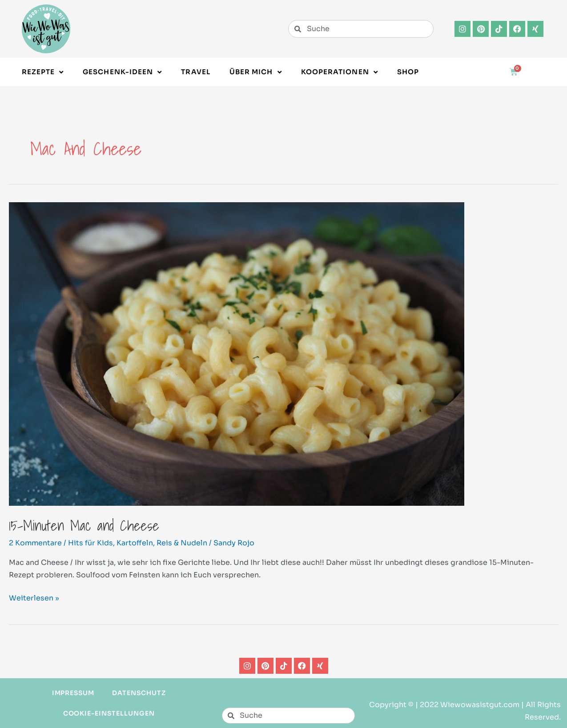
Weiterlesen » (34, 597)
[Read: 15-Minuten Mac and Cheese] (237, 354)
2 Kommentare (35, 543)
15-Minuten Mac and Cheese (84, 525)
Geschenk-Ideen (122, 72)
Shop (408, 72)
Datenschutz (139, 693)
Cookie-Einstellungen (109, 713)
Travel (195, 72)
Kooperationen (340, 72)
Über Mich (256, 72)
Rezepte (43, 72)
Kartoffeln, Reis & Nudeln (162, 543)
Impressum (73, 693)
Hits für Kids (90, 543)
